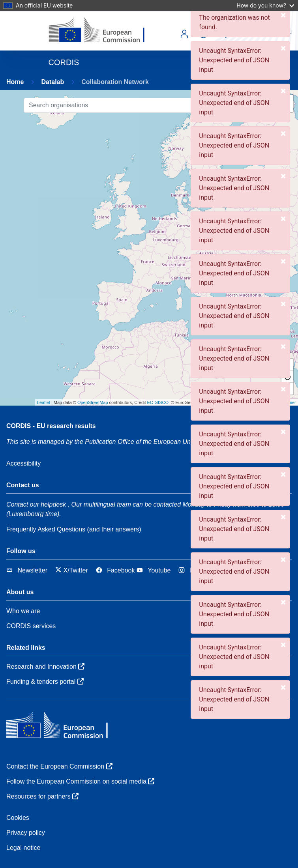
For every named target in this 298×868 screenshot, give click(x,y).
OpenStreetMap (93, 402)
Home (15, 82)
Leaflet (44, 402)
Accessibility (23, 463)
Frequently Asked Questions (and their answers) (74, 529)
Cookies (18, 818)
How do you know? (265, 5)
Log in (184, 34)
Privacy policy (26, 833)
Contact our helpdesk (36, 504)
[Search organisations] (135, 105)
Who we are (23, 611)
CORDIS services (31, 626)
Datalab (52, 82)
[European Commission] (103, 31)
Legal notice (23, 848)
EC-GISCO (158, 402)
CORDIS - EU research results (51, 426)
